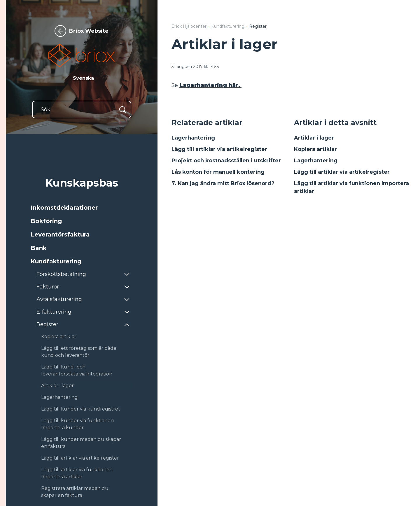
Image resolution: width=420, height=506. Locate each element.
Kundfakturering (228, 26)
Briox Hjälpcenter (189, 26)
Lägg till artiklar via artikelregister (219, 149)
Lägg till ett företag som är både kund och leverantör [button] (79, 352)
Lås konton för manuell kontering (218, 172)
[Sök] (82, 109)
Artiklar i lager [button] (57, 386)
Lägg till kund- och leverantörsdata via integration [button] (77, 370)
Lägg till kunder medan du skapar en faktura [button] (81, 443)
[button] (82, 208)
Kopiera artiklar (315, 149)
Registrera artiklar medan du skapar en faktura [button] (75, 492)
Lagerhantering (193, 138)
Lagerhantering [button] (60, 397)
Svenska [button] (83, 78)
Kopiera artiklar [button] (59, 337)
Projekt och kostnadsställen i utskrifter (226, 161)
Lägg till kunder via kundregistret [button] (81, 409)
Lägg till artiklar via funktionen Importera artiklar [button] (77, 473)
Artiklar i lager (314, 138)
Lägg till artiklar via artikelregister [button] (80, 458)
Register (258, 26)
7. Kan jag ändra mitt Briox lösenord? (223, 183)
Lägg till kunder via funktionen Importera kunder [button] (77, 424)
